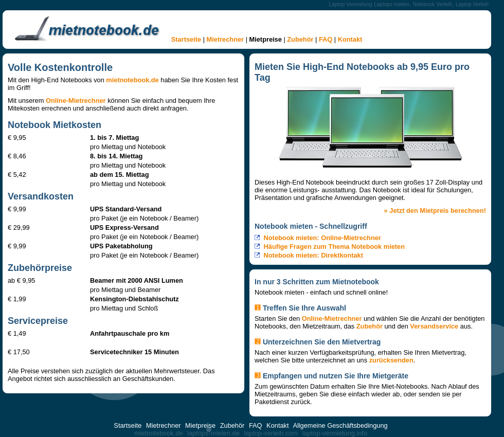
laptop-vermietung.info (335, 433)
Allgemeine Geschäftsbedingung (340, 425)
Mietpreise (266, 39)
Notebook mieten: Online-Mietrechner (322, 238)
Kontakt (350, 39)
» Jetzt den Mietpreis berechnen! (435, 211)
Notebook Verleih (433, 4)
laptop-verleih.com (271, 433)
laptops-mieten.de (213, 433)
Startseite (186, 39)
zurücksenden (391, 360)
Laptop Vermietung (351, 4)
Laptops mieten (391, 4)
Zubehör (300, 39)
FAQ (326, 39)
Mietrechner (226, 39)
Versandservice (434, 326)
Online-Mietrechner (76, 101)
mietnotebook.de (132, 80)
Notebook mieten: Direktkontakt (313, 255)
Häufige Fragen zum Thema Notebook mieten (334, 247)
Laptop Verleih (472, 4)
